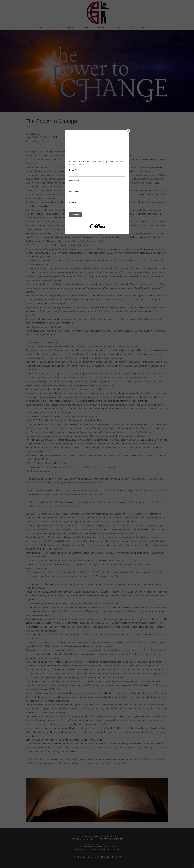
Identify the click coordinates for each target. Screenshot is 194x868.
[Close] (128, 131)
